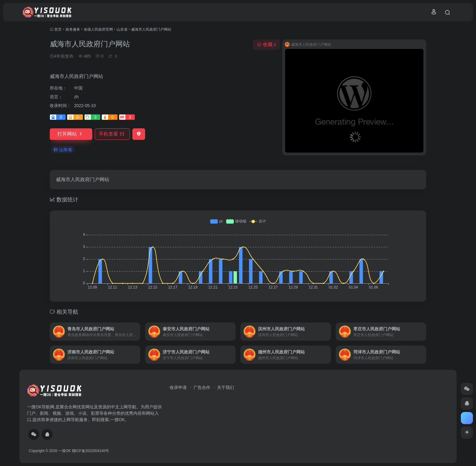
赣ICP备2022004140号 (91, 451)
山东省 (122, 29)
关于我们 (226, 387)
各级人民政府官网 (98, 29)
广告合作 (202, 387)
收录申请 (178, 387)
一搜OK (65, 451)
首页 (58, 29)
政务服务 (73, 29)
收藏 (266, 44)
